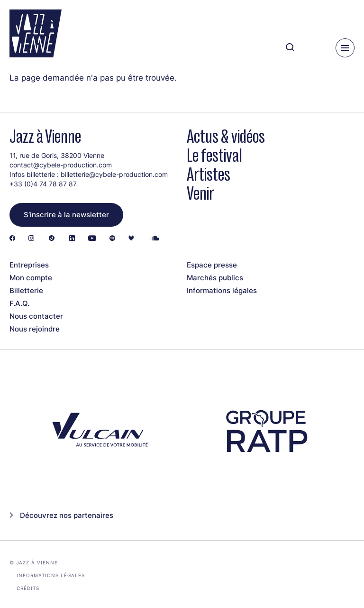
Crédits (28, 588)
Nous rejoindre (35, 329)
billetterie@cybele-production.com (114, 174)
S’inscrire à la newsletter (66, 215)
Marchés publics (215, 278)
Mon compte (31, 278)
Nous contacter (36, 316)
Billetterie (26, 290)
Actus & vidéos (226, 136)
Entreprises (29, 265)
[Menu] (345, 48)
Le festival (214, 155)
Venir (200, 193)
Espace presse (212, 265)
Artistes (209, 174)
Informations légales (222, 290)
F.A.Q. (19, 303)
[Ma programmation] (312, 48)
